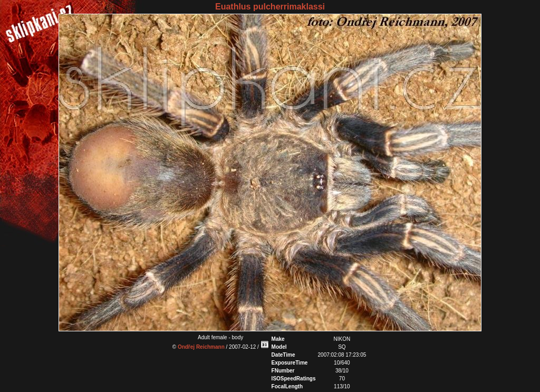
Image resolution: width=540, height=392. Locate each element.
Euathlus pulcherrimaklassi (270, 7)
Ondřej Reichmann (201, 347)
